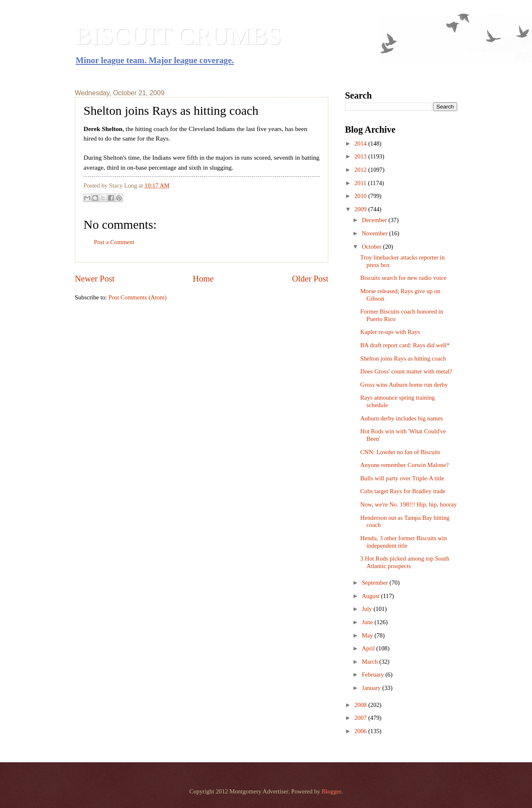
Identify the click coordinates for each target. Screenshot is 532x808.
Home (203, 279)
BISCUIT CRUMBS (178, 36)
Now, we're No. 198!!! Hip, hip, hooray (409, 504)
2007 (361, 718)
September (376, 583)
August (371, 596)
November (375, 233)
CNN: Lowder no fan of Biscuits (400, 452)
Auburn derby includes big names (402, 418)
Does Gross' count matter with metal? (406, 371)
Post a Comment (114, 242)
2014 (361, 143)
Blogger (331, 791)
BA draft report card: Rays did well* (405, 345)
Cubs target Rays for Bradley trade (403, 491)
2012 (361, 170)
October (372, 247)
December (375, 220)
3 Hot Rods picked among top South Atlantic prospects (405, 562)
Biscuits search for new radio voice (403, 278)
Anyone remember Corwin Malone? (405, 465)
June (368, 622)
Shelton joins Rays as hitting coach (403, 358)
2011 (361, 183)
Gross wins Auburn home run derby (404, 385)
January (372, 688)
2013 (361, 156)
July (367, 609)
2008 (361, 705)
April (369, 648)
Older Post (310, 279)
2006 (361, 731)
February (373, 675)
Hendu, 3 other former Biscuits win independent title (404, 542)
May (368, 635)
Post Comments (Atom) (138, 297)
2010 (361, 196)
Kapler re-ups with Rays (390, 332)
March (370, 662)
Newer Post (95, 279)
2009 (361, 209)
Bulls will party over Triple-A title (402, 478)
